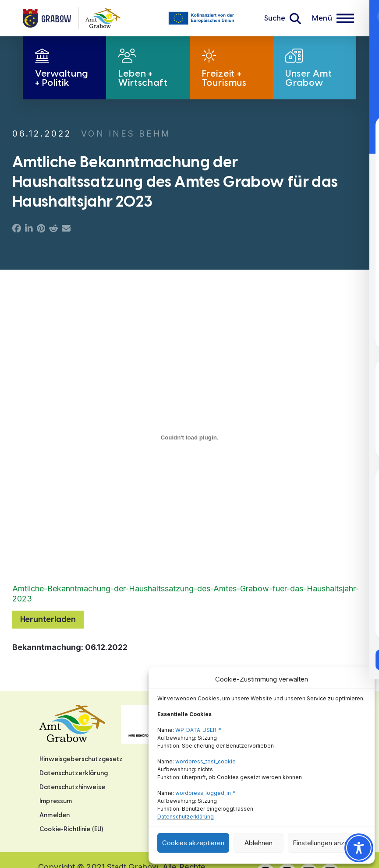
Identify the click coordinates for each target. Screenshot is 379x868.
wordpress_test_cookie (205, 761)
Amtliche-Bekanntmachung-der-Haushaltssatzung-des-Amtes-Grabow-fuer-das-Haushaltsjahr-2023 (186, 594)
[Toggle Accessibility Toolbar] (359, 848)
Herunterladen (48, 619)
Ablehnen (259, 843)
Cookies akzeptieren (193, 843)
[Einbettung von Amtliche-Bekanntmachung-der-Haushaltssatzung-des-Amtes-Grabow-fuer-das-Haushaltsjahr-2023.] (189, 438)
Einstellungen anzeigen (327, 843)
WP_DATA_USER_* (198, 730)
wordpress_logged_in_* (205, 793)
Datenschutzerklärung (186, 817)
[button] (283, 18)
